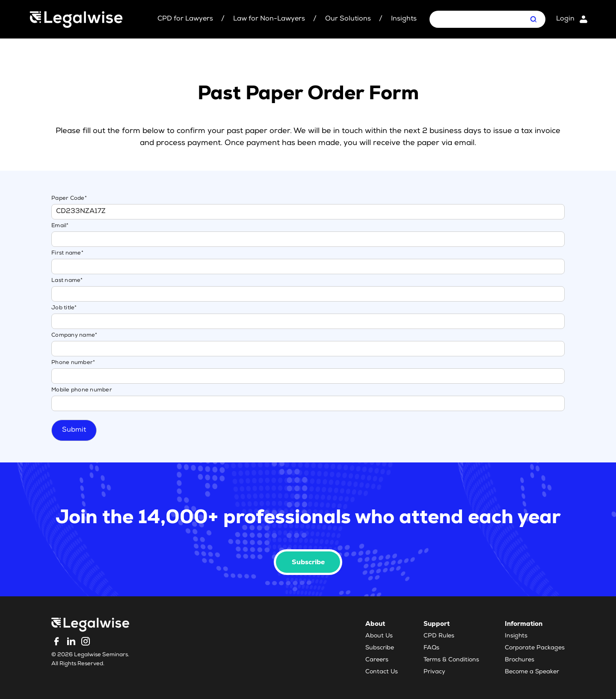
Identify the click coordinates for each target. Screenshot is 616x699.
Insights (404, 19)
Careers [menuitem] (377, 660)
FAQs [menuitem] (431, 648)
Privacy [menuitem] (434, 672)
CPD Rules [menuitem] (439, 636)
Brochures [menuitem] (520, 660)
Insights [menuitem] (516, 636)
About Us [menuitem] (379, 636)
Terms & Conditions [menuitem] (451, 660)
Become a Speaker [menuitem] (532, 672)
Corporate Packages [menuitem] (535, 648)
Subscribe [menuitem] (380, 648)
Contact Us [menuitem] (382, 672)
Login (565, 19)
